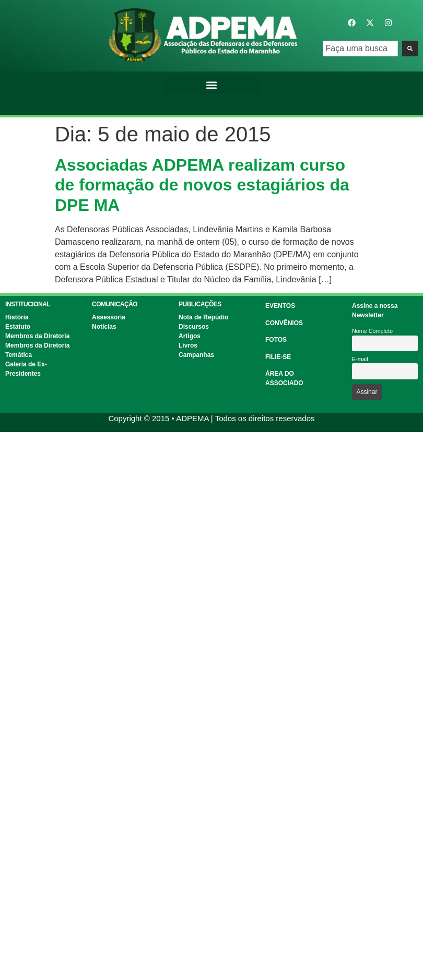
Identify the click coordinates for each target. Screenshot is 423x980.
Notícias (104, 327)
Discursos (194, 327)
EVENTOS (280, 306)
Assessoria (109, 317)
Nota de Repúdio (203, 317)
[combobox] (361, 49)
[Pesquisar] (410, 49)
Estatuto (18, 327)
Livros (188, 345)
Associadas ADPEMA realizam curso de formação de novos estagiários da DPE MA (202, 185)
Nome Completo (372, 331)
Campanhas (196, 355)
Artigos (190, 336)
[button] (211, 85)
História (17, 317)
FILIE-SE (278, 357)
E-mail (360, 359)
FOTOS (276, 340)
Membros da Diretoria (37, 336)
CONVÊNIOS (284, 323)
